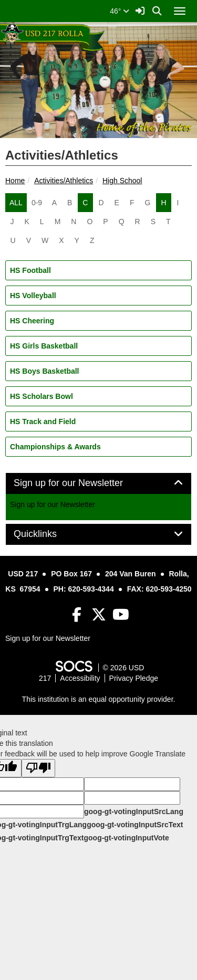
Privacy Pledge (134, 678)
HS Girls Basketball (44, 346)
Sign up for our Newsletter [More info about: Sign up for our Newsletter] (53, 504)
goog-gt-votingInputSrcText (135, 825)
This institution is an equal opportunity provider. (99, 699)
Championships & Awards (55, 447)
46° (120, 11)
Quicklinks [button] (47, 534)
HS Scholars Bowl (42, 396)
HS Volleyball (33, 296)
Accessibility (80, 678)
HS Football (30, 270)
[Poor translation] (38, 768)
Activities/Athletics (64, 181)
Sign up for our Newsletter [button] (80, 483)
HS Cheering (32, 321)
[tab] (98, 483)
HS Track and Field (43, 421)
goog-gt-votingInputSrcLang (134, 812)
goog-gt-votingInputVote (126, 838)
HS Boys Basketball (45, 371)
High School (122, 181)
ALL (16, 203)
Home (15, 181)
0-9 (37, 203)
